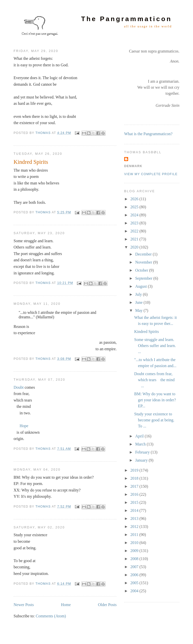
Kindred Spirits (31, 162)
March (141, 444)
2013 (135, 518)
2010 (135, 543)
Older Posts (107, 605)
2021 (135, 239)
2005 (135, 583)
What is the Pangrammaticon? (148, 134)
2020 (135, 247)
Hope (24, 426)
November (144, 262)
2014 (135, 510)
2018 (135, 478)
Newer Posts (24, 605)
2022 (135, 231)
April (140, 436)
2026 (135, 199)
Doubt (19, 387)
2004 (135, 591)
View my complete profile (151, 174)
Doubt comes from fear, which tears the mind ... (154, 380)
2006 (135, 575)
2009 (135, 551)
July (139, 294)
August (141, 286)
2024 (135, 215)
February (143, 452)
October (142, 270)
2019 (135, 470)
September (144, 278)
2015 (135, 502)
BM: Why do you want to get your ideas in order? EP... (155, 400)
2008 (135, 559)
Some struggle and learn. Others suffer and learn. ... (155, 346)
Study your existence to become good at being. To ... (154, 420)
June (139, 302)
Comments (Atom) (51, 616)
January (142, 460)
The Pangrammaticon (127, 19)
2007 (135, 567)
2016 (135, 494)
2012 (135, 527)
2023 (135, 223)
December (144, 254)
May (139, 310)
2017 (135, 486)
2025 (135, 207)
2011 (135, 535)
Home (66, 605)
